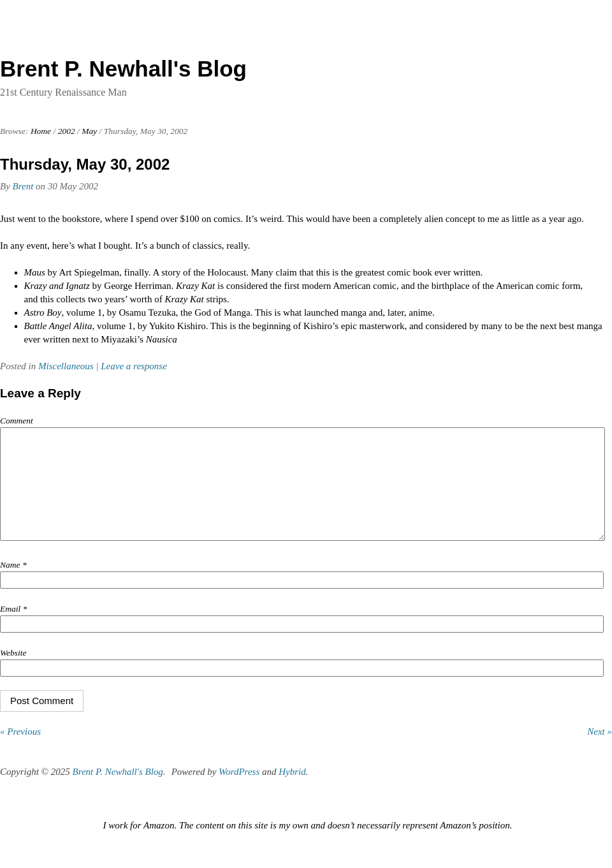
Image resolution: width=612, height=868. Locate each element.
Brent (23, 186)
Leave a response (134, 366)
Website (13, 672)
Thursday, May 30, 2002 (85, 164)
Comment (17, 421)
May (89, 131)
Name (13, 584)
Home (41, 131)
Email (13, 628)
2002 (67, 131)
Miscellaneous (66, 366)
